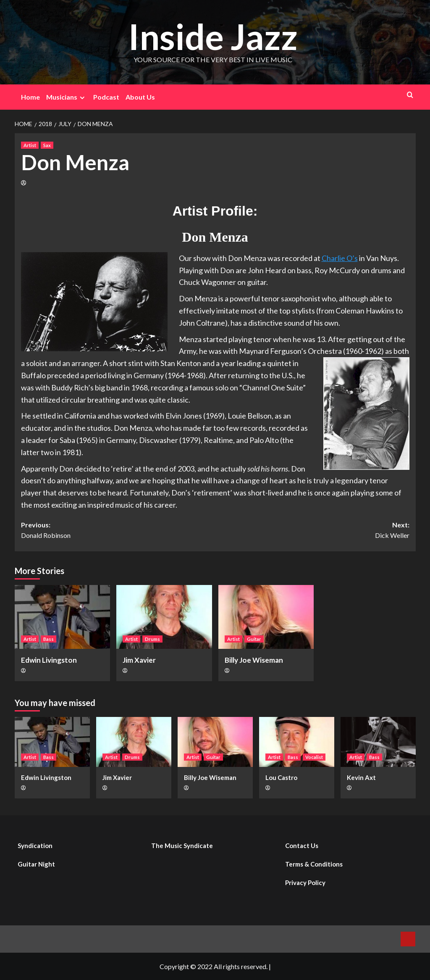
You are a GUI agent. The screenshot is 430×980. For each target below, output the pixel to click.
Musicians (67, 97)
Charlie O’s (340, 258)
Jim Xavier (139, 660)
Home (30, 97)
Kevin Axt (361, 777)
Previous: (118, 531)
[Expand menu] (82, 98)
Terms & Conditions (314, 864)
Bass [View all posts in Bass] (49, 639)
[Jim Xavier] (164, 617)
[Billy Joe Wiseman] (266, 617)
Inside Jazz (213, 36)
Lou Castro (281, 777)
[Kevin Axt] (378, 742)
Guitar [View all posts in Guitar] (254, 639)
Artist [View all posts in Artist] (30, 145)
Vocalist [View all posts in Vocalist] (314, 757)
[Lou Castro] (297, 742)
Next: (312, 531)
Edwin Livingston (49, 660)
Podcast (106, 97)
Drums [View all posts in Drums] (152, 639)
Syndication (35, 846)
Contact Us (302, 846)
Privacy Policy (305, 883)
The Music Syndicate (182, 846)
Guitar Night (36, 864)
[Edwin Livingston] (63, 617)
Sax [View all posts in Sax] (47, 145)
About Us (140, 97)
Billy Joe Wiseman (254, 660)
